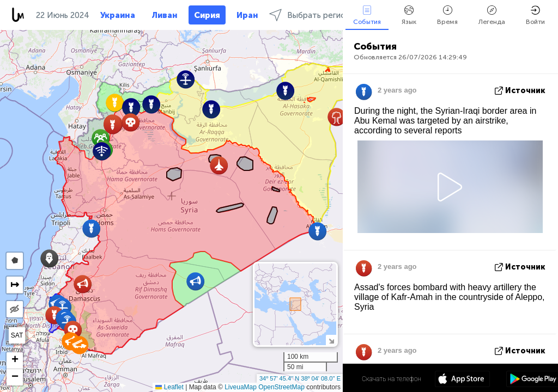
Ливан (165, 15)
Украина (118, 15)
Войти (535, 16)
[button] (131, 122)
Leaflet (169, 387)
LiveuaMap (241, 387)
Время (447, 16)
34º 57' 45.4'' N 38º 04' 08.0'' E (300, 378)
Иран (247, 15)
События (367, 16)
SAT (17, 335)
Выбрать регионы (313, 15)
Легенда (492, 16)
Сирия (207, 15)
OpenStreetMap (281, 387)
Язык (409, 16)
